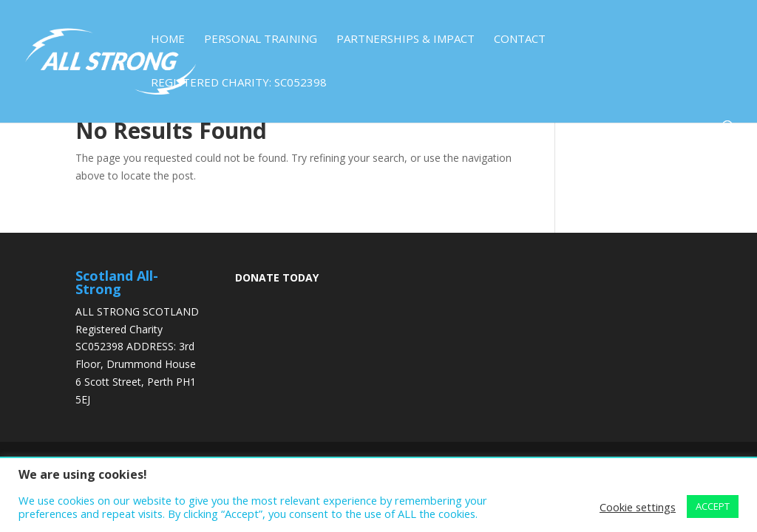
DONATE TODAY (277, 277)
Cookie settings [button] (638, 507)
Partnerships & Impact (405, 40)
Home (168, 40)
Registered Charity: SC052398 (239, 83)
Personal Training (261, 40)
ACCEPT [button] (713, 506)
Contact (520, 40)
